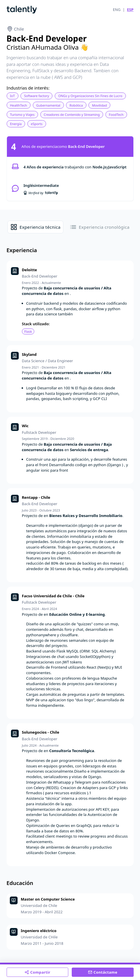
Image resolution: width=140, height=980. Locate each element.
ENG (117, 10)
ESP (130, 10)
